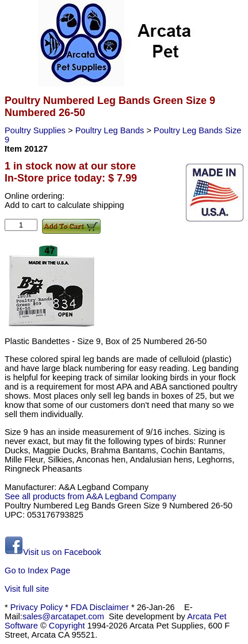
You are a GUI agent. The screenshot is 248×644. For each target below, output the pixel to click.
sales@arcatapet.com (63, 616)
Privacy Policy (37, 607)
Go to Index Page (37, 570)
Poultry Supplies (36, 130)
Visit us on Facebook (53, 552)
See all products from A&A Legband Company (90, 496)
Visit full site (27, 589)
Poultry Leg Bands (111, 130)
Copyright (67, 626)
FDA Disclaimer (100, 607)
